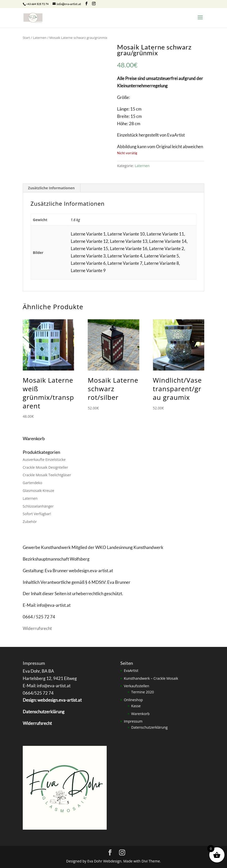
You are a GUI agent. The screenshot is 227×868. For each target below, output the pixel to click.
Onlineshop (133, 700)
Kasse (136, 706)
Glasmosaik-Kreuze (39, 491)
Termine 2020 (143, 692)
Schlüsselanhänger (38, 506)
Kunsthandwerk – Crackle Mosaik (151, 678)
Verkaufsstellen (137, 686)
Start (26, 38)
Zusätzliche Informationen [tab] (51, 188)
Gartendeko (32, 483)
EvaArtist (131, 670)
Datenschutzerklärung (149, 727)
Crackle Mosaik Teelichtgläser (47, 475)
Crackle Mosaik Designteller (45, 467)
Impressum (133, 721)
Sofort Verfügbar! (37, 514)
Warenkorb (140, 714)
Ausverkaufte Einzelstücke (44, 459)
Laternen (40, 38)
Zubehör (30, 522)
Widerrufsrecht (37, 628)
